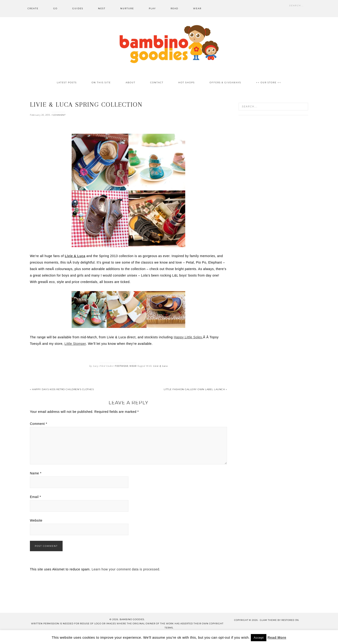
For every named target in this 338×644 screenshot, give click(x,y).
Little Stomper (75, 344)
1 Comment (58, 115)
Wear (133, 366)
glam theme (268, 620)
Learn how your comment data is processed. (126, 569)
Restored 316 (290, 620)
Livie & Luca (160, 366)
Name (36, 473)
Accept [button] (259, 638)
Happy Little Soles (188, 337)
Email (35, 497)
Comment (39, 424)
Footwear (121, 366)
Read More (277, 637)
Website (36, 520)
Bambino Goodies (169, 44)
